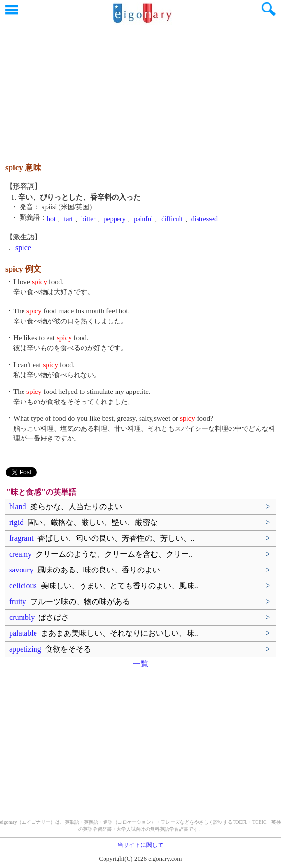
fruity (70, 601)
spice (23, 247)
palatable (104, 633)
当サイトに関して (140, 845)
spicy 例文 (23, 269)
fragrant (102, 538)
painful (143, 219)
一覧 (140, 664)
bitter (89, 219)
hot (51, 219)
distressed (205, 219)
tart (68, 219)
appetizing (50, 649)
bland (66, 506)
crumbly (39, 617)
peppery (115, 219)
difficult (172, 219)
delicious (104, 586)
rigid (83, 522)
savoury (85, 570)
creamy (101, 554)
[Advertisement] (140, 89)
